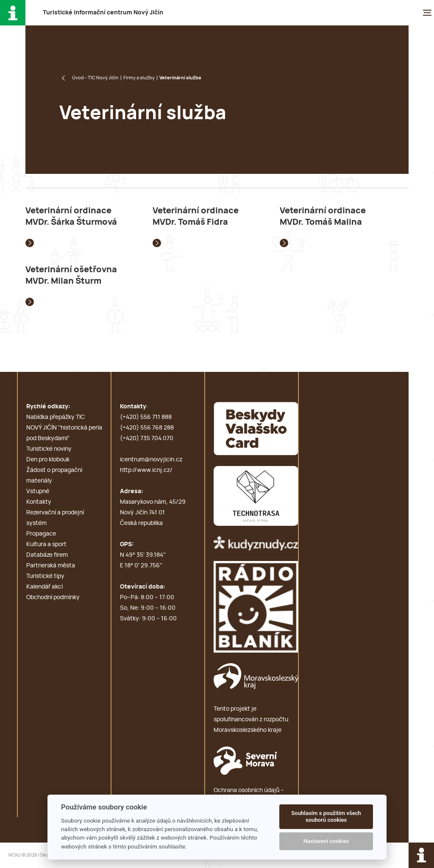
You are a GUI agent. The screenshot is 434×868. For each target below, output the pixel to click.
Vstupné (38, 491)
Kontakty (39, 502)
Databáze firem (47, 555)
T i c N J (103, 13)
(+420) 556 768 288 (147, 428)
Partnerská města (51, 566)
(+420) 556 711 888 (146, 417)
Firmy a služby (139, 78)
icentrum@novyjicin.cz (151, 460)
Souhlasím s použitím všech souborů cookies (326, 816)
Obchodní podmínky (53, 597)
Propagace (41, 534)
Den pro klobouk (48, 460)
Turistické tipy (45, 576)
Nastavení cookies (326, 841)
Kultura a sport (46, 544)
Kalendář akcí (45, 587)
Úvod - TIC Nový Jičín (95, 78)
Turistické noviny (49, 449)
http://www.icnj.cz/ (146, 470)
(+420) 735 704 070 (147, 438)
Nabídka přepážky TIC (56, 417)
